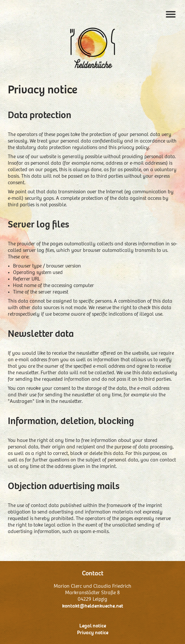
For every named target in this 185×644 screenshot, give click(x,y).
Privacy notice (93, 633)
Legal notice (93, 626)
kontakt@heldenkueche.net (93, 606)
